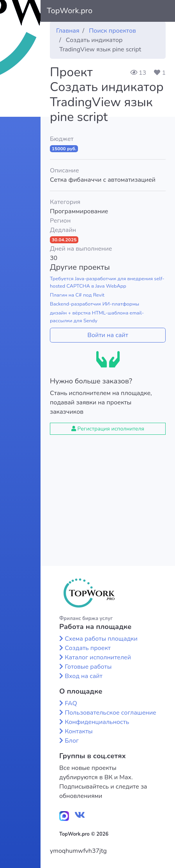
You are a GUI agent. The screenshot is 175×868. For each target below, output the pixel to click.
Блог (72, 741)
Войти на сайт (108, 335)
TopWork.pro (70, 11)
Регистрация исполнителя (108, 429)
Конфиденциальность (97, 722)
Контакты (79, 731)
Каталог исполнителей (98, 657)
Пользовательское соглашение (110, 713)
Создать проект (88, 648)
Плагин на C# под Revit (77, 295)
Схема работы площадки (101, 639)
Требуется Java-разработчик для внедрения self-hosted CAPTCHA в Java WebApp (107, 282)
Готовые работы (88, 667)
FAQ (71, 703)
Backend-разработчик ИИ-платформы (95, 304)
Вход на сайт (84, 676)
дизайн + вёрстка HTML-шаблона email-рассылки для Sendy (97, 317)
